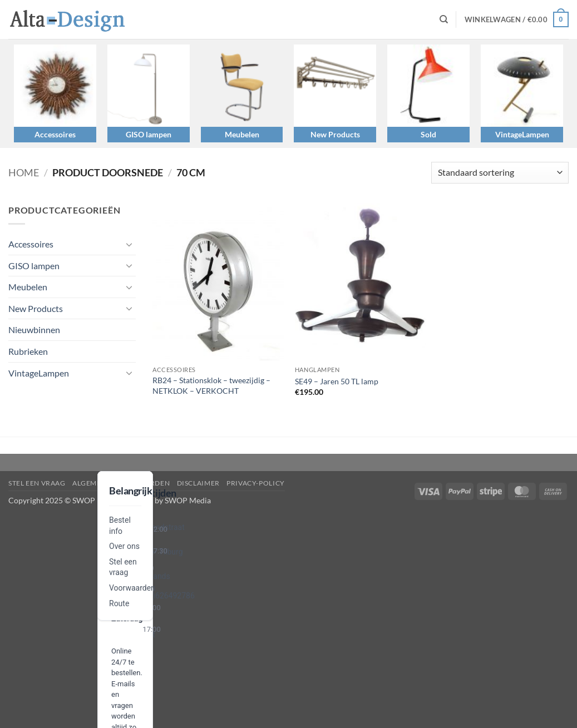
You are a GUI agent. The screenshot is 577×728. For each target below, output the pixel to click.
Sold (428, 134)
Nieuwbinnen (34, 330)
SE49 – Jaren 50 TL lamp (337, 381)
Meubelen (242, 134)
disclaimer (198, 483)
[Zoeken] (444, 19)
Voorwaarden (132, 588)
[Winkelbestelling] (500, 173)
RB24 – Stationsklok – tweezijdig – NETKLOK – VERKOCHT (211, 385)
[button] (517, 19)
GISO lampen (149, 134)
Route (119, 603)
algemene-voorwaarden (121, 483)
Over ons (124, 546)
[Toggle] (129, 244)
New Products (335, 134)
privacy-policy (256, 483)
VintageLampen (522, 134)
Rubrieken (28, 351)
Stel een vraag (37, 483)
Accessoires (55, 134)
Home (24, 172)
